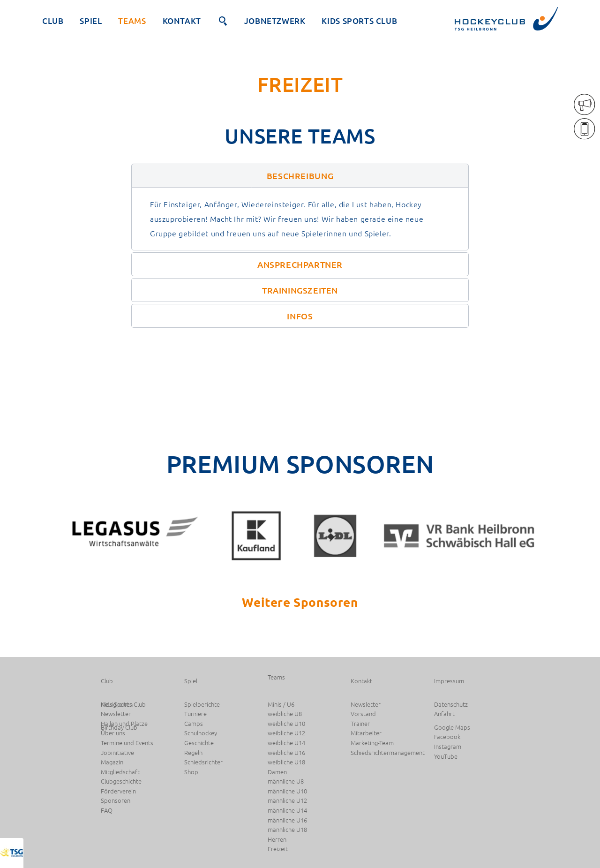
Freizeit (278, 849)
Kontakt (182, 21)
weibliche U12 (286, 733)
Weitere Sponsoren (300, 602)
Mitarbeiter (366, 733)
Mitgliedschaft (120, 772)
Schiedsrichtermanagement (388, 753)
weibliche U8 (285, 714)
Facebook (447, 737)
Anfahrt (444, 714)
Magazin (112, 762)
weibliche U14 (286, 743)
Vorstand (363, 714)
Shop (191, 772)
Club (53, 21)
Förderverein (118, 791)
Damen (277, 772)
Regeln (193, 753)
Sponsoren (116, 801)
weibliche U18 (286, 762)
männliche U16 (287, 820)
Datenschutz (451, 705)
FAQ (107, 811)
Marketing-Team (372, 743)
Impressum (449, 681)
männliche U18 (287, 830)
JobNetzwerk (275, 21)
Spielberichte (202, 705)
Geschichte (199, 743)
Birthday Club (119, 728)
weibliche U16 (286, 753)
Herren (277, 840)
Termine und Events (127, 743)
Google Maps (452, 728)
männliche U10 (287, 791)
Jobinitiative (117, 753)
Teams (132, 21)
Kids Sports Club (359, 21)
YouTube (446, 757)
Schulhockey (201, 733)
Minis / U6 (281, 705)
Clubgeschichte (121, 781)
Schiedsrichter (203, 762)
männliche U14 (287, 811)
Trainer (360, 724)
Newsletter (366, 705)
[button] (300, 176)
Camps (194, 724)
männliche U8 (286, 781)
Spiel (91, 21)
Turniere (195, 714)
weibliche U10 (286, 724)
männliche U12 (287, 801)
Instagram (448, 747)
